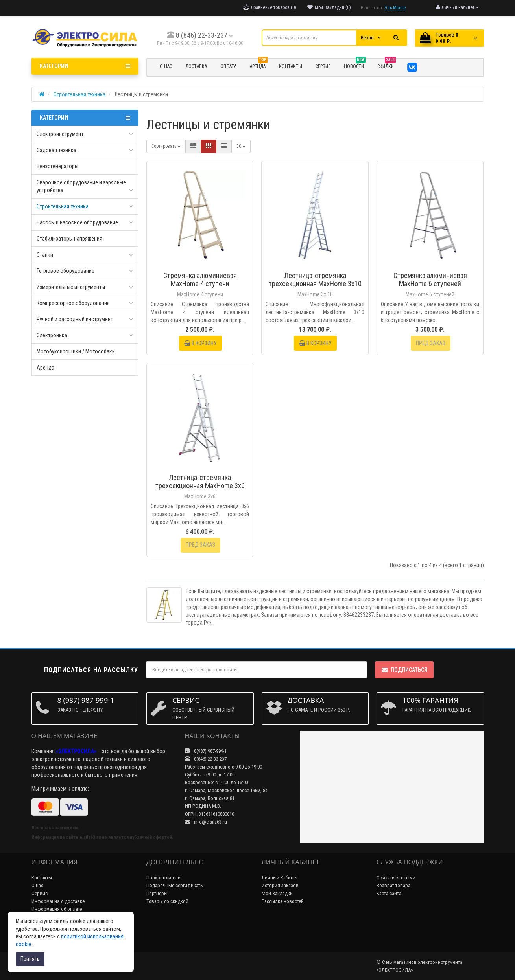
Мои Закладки (277, 893)
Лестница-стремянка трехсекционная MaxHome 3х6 (200, 482)
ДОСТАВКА (196, 66)
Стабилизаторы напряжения (69, 239)
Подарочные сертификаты (175, 885)
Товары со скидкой (167, 901)
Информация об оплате (57, 909)
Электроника (52, 335)
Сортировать (166, 146)
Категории (85, 66)
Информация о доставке (58, 901)
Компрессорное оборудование (73, 303)
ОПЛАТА (228, 66)
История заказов (280, 885)
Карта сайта (389, 893)
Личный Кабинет (280, 878)
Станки (45, 255)
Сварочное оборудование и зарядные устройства (81, 186)
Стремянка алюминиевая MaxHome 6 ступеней (430, 279)
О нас (37, 885)
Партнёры (157, 893)
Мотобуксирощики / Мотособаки (76, 351)
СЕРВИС (323, 66)
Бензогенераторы (57, 166)
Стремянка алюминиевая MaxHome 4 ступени (200, 279)
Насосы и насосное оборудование (77, 222)
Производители (163, 878)
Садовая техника (56, 150)
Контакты (42, 878)
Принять (30, 959)
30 (241, 146)
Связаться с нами (396, 878)
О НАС (166, 66)
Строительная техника (63, 206)
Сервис (40, 893)
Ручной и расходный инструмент (75, 319)
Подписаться (404, 670)
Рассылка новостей (283, 901)
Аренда (259, 65)
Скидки (387, 65)
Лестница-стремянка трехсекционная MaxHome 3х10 (315, 279)
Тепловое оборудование (66, 271)
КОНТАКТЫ (291, 66)
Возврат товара (393, 885)
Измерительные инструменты (71, 287)
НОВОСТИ (355, 65)
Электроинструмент (60, 134)
